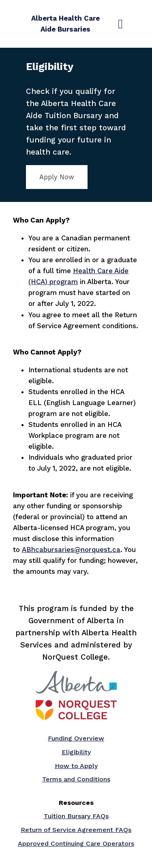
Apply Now (57, 177)
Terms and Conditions (76, 779)
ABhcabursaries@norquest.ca (71, 550)
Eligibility (76, 752)
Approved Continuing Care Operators (76, 844)
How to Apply (76, 766)
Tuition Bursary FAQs (76, 816)
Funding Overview (76, 738)
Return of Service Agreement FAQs (76, 830)
